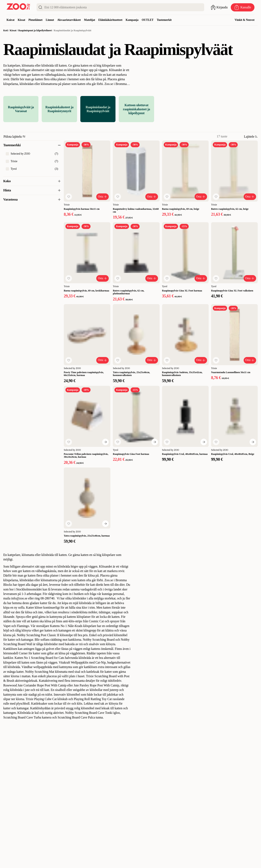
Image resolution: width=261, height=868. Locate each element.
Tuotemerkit (164, 20)
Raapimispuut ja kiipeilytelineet (35, 30)
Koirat (11, 20)
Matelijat (90, 20)
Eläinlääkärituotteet (110, 20)
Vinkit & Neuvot (245, 20)
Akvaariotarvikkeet (69, 20)
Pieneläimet (35, 20)
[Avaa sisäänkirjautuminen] (219, 7)
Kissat (22, 20)
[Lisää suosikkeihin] (69, 197)
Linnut (50, 20)
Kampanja (132, 20)
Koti (6, 30)
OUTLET (148, 20)
